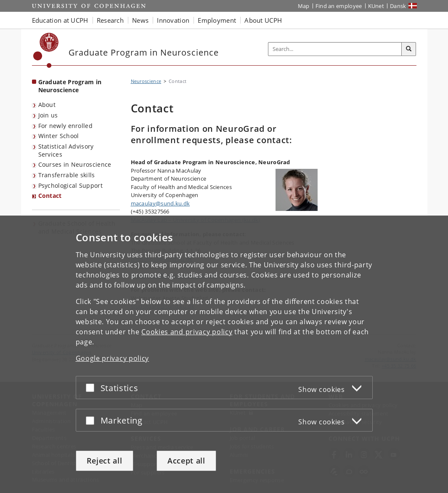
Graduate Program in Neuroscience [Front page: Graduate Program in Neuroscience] (70, 86)
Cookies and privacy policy (187, 332)
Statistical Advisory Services (66, 150)
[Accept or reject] (92, 388)
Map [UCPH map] (304, 6)
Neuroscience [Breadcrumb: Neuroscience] (146, 81)
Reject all (105, 461)
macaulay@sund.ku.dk (160, 203)
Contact (50, 196)
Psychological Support (70, 185)
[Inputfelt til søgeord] (335, 49)
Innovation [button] (173, 20)
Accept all (186, 461)
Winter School (59, 136)
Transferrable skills (67, 175)
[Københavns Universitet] (46, 50)
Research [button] (110, 20)
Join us (48, 115)
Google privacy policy (113, 358)
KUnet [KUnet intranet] (376, 6)
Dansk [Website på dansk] (398, 6)
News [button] (140, 20)
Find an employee (339, 6)
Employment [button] (217, 20)
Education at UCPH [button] (60, 20)
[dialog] (224, 354)
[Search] (409, 49)
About (47, 105)
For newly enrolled (65, 126)
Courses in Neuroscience (75, 164)
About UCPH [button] (263, 20)
